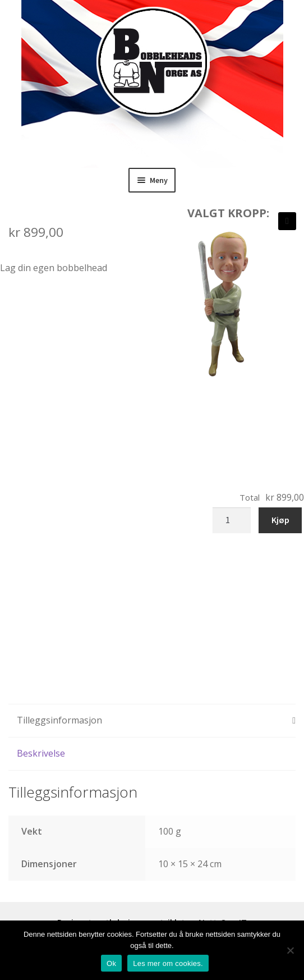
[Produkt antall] (232, 520)
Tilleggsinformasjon (59, 720)
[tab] (152, 721)
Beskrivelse (41, 753)
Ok (111, 963)
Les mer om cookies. (168, 963)
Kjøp (280, 520)
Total (250, 497)
